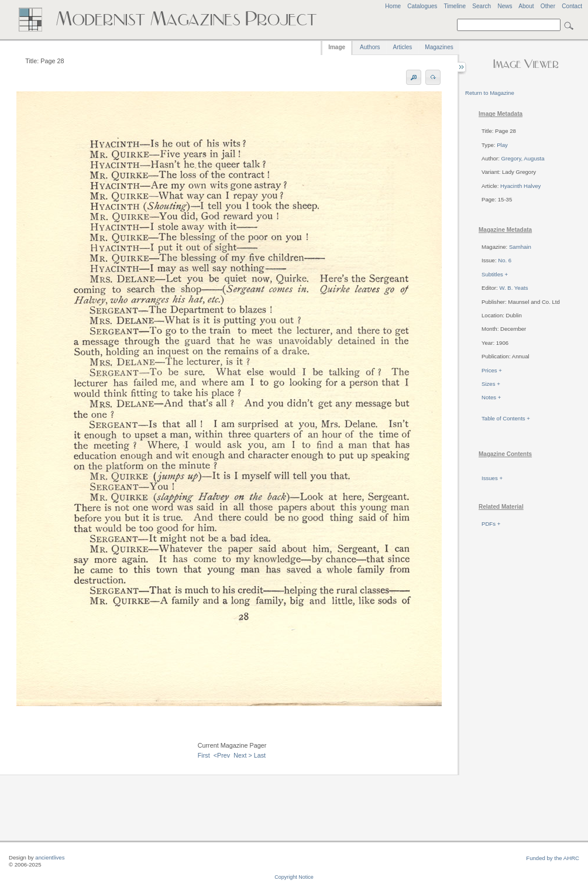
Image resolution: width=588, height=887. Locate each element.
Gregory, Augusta (523, 158)
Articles (403, 47)
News (505, 6)
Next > (243, 755)
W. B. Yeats (513, 288)
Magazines (439, 47)
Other (548, 6)
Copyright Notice (294, 877)
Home (393, 6)
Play (502, 145)
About (526, 6)
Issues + (492, 478)
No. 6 (505, 260)
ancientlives (50, 857)
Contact (572, 6)
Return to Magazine (490, 93)
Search (482, 6)
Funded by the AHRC (553, 858)
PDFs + (491, 524)
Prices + (492, 370)
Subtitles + (495, 274)
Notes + (491, 397)
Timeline (455, 6)
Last (260, 755)
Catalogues (422, 6)
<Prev (222, 755)
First (204, 755)
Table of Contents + (506, 418)
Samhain (520, 247)
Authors (370, 47)
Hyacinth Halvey (520, 186)
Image (337, 47)
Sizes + (491, 384)
